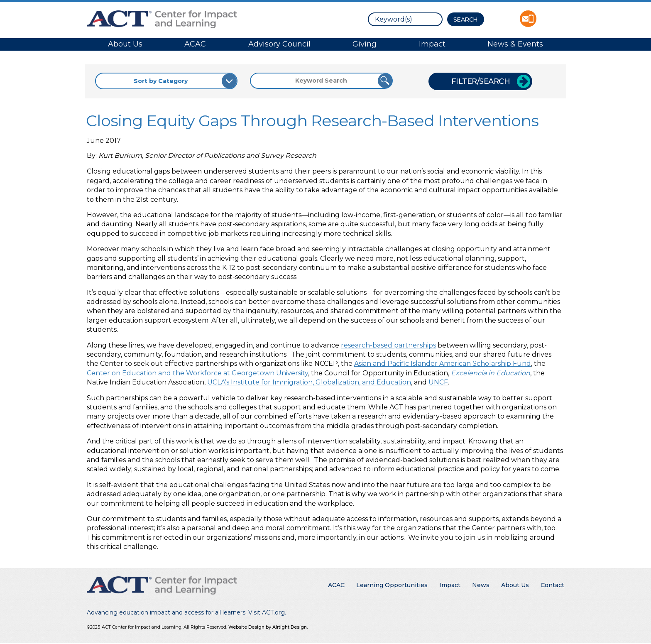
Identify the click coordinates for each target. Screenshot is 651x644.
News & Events (515, 44)
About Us (125, 44)
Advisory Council (279, 44)
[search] (405, 19)
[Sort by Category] (166, 81)
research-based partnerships (388, 345)
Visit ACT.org (267, 612)
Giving (365, 44)
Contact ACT (528, 19)
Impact (432, 44)
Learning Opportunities (392, 585)
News (481, 585)
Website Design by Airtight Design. (268, 627)
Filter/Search (481, 81)
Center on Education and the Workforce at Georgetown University (197, 373)
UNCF (438, 382)
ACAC (195, 44)
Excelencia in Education (491, 373)
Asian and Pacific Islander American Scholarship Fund (443, 364)
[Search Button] (466, 19)
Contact (552, 585)
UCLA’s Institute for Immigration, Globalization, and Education (309, 382)
